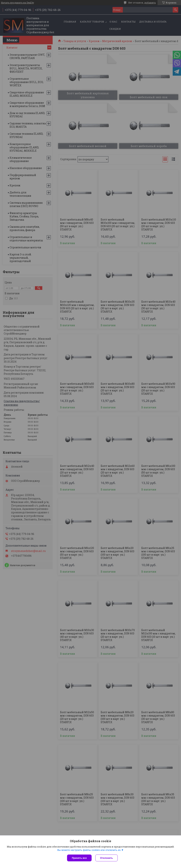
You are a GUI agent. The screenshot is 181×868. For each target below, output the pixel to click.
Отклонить (106, 858)
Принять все (79, 858)
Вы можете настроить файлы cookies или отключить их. (89, 850)
